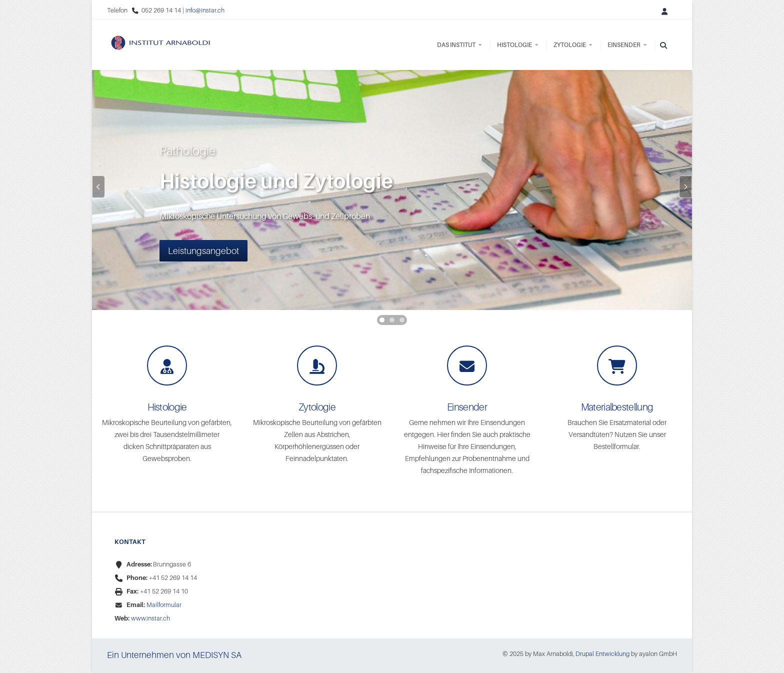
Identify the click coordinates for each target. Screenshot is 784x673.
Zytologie (573, 45)
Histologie (518, 45)
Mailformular (164, 605)
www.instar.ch (150, 618)
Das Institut (460, 45)
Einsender (628, 45)
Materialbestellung (617, 407)
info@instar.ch (205, 10)
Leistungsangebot (203, 251)
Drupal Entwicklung (602, 654)
